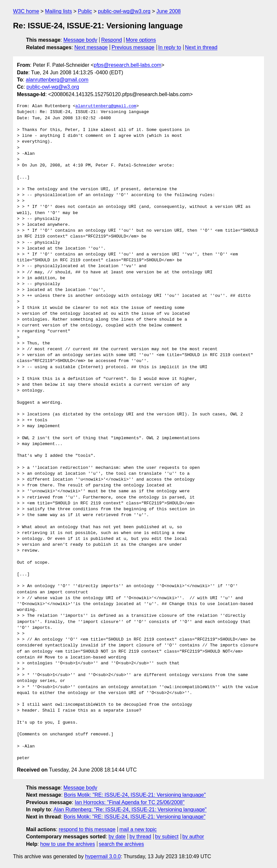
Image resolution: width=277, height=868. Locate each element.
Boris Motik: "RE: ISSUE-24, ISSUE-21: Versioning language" (135, 795)
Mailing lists (58, 11)
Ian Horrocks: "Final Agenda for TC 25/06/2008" (129, 802)
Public (85, 11)
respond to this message (87, 829)
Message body (80, 40)
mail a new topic (138, 829)
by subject (167, 837)
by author (193, 837)
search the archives (122, 844)
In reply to (170, 47)
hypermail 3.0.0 (103, 856)
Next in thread (201, 47)
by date (117, 837)
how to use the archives (68, 844)
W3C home (26, 11)
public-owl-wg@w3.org (124, 11)
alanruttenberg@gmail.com (57, 80)
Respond (112, 40)
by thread (140, 837)
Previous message (133, 47)
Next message (91, 47)
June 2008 (168, 11)
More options (141, 40)
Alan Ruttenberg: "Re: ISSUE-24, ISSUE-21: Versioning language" (130, 810)
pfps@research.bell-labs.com (127, 65)
